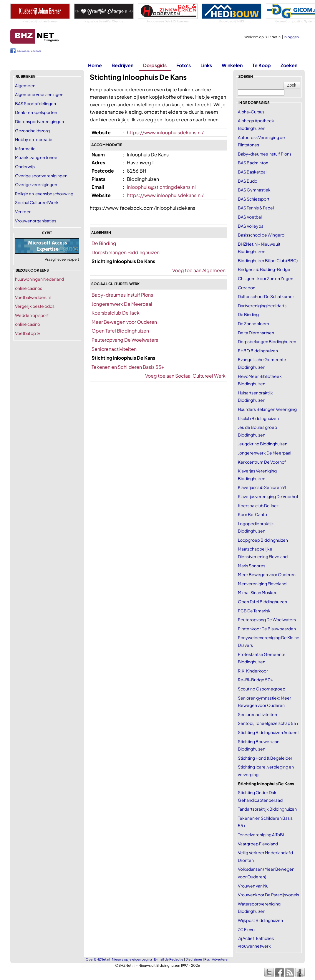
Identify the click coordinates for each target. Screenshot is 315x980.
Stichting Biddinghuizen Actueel (268, 732)
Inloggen (291, 37)
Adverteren (221, 959)
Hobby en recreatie (34, 139)
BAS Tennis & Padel (256, 208)
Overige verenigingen (36, 184)
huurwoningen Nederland (39, 279)
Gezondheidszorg (32, 130)
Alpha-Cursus (251, 112)
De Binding (104, 243)
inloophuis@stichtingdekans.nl (161, 187)
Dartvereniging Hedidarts (262, 305)
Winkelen (232, 65)
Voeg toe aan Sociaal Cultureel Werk (185, 376)
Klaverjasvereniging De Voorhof (268, 496)
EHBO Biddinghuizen (258, 351)
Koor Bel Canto (252, 514)
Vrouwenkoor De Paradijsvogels (268, 895)
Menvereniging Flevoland (262, 584)
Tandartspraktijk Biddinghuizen (267, 809)
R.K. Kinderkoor (253, 671)
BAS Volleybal (251, 226)
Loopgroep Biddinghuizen (263, 540)
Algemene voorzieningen (39, 94)
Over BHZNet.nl (98, 959)
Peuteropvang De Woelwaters (125, 340)
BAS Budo (248, 181)
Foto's (184, 65)
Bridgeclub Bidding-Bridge (264, 269)
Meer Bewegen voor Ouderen (124, 322)
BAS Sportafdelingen (35, 103)
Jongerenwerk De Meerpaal (122, 304)
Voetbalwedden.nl (33, 297)
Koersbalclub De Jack (116, 313)
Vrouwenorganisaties (36, 221)
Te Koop (262, 65)
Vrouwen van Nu (253, 886)
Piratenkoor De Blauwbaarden (267, 629)
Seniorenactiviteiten (114, 349)
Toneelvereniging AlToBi (261, 834)
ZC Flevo (246, 929)
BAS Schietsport (254, 199)
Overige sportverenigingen (41, 176)
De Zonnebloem (253, 323)
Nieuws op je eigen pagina (132, 959)
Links (206, 65)
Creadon (247, 287)
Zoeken (289, 65)
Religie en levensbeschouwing (44, 194)
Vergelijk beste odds (35, 306)
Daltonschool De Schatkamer (266, 296)
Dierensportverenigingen (39, 121)
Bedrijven (122, 65)
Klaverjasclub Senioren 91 (262, 487)
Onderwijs (25, 166)
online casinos (29, 288)
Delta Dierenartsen (256, 333)
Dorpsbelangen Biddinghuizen (126, 252)
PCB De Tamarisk (254, 611)
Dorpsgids (155, 65)
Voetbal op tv (28, 333)
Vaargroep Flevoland (258, 844)
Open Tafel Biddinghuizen (120, 331)
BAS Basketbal (252, 172)
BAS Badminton (253, 163)
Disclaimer (194, 959)
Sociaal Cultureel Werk (37, 202)
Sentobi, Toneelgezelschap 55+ (268, 723)
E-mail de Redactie (169, 959)
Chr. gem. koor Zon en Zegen (266, 278)
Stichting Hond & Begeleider (265, 758)
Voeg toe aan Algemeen (199, 270)
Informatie (25, 148)
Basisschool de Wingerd (261, 235)
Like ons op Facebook (29, 51)
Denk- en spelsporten (36, 112)
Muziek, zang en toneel (37, 157)
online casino (28, 324)
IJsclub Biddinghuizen (258, 418)
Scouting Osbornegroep (262, 689)
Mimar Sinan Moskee (258, 592)
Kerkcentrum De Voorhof (262, 462)
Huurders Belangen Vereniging (267, 409)
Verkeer (23, 211)
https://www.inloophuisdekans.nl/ (165, 132)
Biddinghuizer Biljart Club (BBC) (268, 260)
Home (95, 65)
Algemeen (25, 85)
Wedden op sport (32, 315)
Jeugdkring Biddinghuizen (263, 444)
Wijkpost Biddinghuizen (260, 920)
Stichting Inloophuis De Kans (266, 784)
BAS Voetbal (250, 217)
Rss (207, 959)
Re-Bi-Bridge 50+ (255, 680)
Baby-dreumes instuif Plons (122, 295)
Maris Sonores (252, 566)
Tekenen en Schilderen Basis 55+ (128, 367)
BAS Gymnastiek (254, 190)
